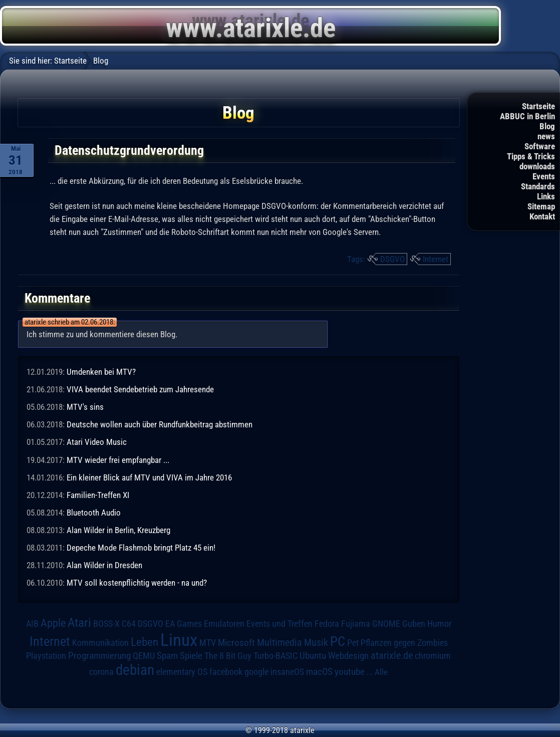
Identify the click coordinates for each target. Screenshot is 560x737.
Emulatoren (224, 624)
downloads (537, 166)
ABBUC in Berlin (527, 116)
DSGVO (392, 259)
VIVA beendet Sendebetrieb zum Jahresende (140, 389)
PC (338, 641)
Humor (439, 624)
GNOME (386, 624)
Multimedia (279, 642)
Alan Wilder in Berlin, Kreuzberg (118, 530)
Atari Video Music (97, 442)
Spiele (191, 656)
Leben (145, 642)
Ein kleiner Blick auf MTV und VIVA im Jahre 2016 (149, 477)
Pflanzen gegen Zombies (404, 643)
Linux (179, 640)
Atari (79, 623)
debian (135, 670)
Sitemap (541, 206)
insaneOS (287, 672)
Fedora (327, 624)
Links (546, 196)
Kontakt (542, 216)
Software (540, 146)
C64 (129, 624)
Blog (547, 126)
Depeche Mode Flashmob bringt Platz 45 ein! (141, 548)
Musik (316, 643)
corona (101, 672)
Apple (53, 623)
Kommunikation (100, 643)
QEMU (144, 656)
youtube (350, 672)
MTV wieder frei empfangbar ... (118, 460)
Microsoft (236, 643)
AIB (32, 624)
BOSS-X (106, 624)
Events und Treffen (279, 624)
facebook (226, 672)
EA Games (184, 624)
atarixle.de (392, 656)
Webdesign (348, 656)
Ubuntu (313, 656)
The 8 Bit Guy (228, 656)
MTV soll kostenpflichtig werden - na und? (137, 583)
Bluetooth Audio (94, 513)
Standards (538, 186)
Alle (381, 672)
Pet (353, 643)
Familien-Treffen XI (98, 495)
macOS (319, 672)
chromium (433, 656)
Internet (436, 259)
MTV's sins (85, 407)
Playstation (46, 656)
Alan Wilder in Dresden (104, 565)
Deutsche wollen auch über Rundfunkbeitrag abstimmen (160, 424)
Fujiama (356, 624)
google (256, 672)
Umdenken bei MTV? (101, 372)
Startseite (538, 106)
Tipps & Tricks (531, 156)
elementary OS (182, 672)
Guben (414, 624)
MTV (208, 643)
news (546, 136)
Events (544, 176)
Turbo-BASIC (275, 656)
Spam (167, 656)
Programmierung (99, 656)
